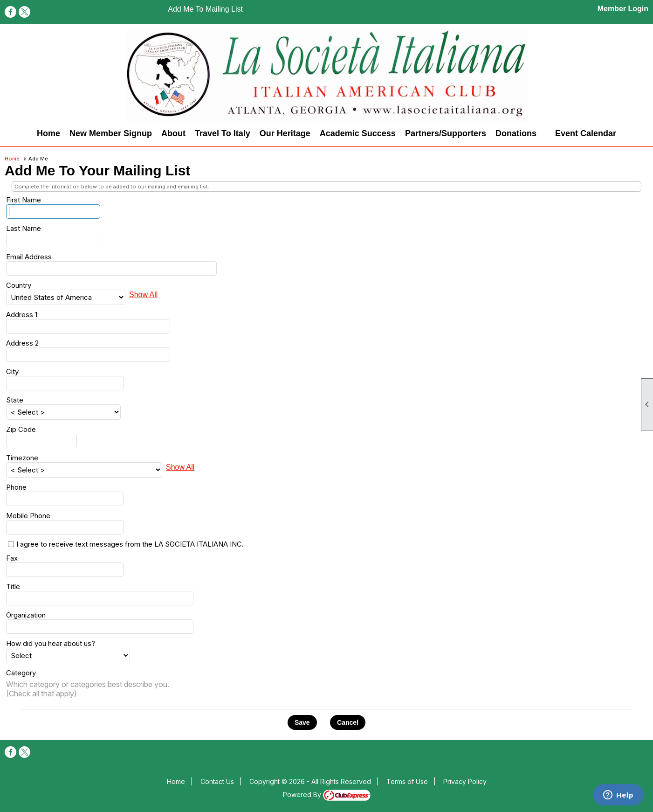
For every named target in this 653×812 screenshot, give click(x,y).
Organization (26, 615)
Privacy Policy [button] (465, 781)
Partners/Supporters (446, 133)
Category (21, 673)
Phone (16, 487)
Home (48, 133)
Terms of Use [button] (407, 781)
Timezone (22, 458)
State (15, 400)
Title (13, 586)
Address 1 (22, 315)
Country (19, 285)
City (12, 371)
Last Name (24, 228)
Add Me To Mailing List (205, 9)
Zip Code (21, 429)
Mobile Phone (28, 516)
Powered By (327, 795)
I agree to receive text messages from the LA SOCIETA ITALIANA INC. (130, 544)
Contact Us (217, 781)
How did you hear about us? (51, 643)
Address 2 (22, 343)
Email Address (29, 257)
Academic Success (358, 133)
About (173, 133)
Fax (12, 558)
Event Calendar (586, 133)
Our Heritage (285, 133)
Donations (516, 133)
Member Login (623, 9)
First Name (24, 200)
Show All (143, 295)
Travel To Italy (223, 133)
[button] (302, 722)
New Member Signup (111, 133)
